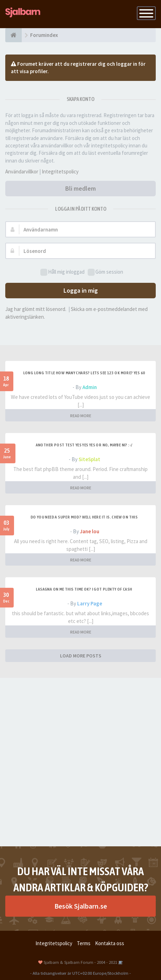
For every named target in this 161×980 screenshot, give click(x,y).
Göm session (105, 272)
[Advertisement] (80, 762)
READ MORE (81, 416)
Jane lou (90, 531)
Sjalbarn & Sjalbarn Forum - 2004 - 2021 (80, 962)
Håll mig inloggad (62, 272)
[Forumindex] (14, 35)
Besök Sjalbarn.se (81, 906)
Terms (84, 943)
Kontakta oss (110, 943)
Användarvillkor (22, 171)
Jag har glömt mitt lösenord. (36, 309)
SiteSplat (89, 459)
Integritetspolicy (60, 171)
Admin (90, 387)
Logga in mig (81, 290)
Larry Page (90, 603)
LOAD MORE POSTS (81, 656)
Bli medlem (80, 188)
